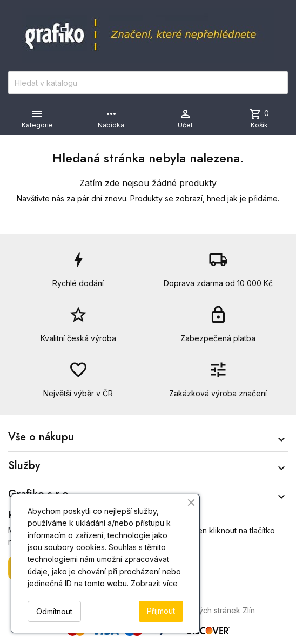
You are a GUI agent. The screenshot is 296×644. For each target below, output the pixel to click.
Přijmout (161, 611)
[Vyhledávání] (148, 83)
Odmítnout (54, 611)
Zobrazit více (154, 583)
